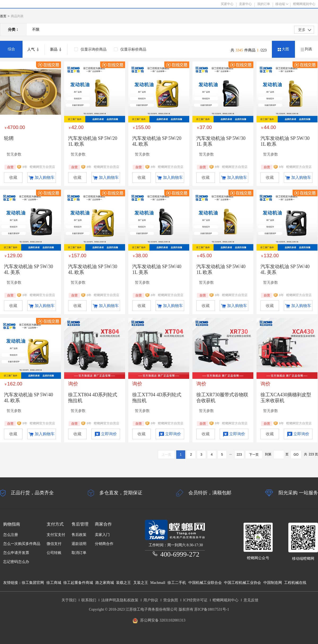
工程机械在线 (295, 583)
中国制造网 (273, 583)
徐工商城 (54, 583)
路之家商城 (105, 583)
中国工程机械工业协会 (242, 583)
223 (239, 455)
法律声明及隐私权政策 (120, 600)
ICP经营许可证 (195, 600)
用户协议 (151, 600)
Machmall (158, 583)
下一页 (254, 455)
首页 (3, 16)
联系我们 (89, 600)
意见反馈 (251, 600)
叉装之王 (141, 583)
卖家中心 (245, 4)
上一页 (166, 455)
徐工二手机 (177, 583)
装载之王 (123, 583)
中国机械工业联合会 (205, 583)
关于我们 (69, 600)
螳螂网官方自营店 (42, 167)
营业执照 (171, 600)
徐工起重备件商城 (78, 583)
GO (296, 455)
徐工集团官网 (33, 583)
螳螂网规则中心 (226, 600)
